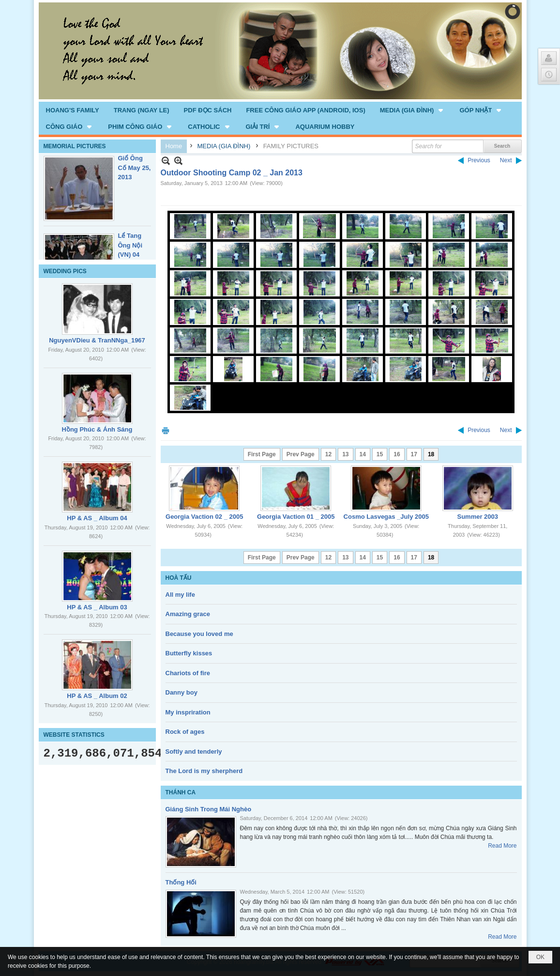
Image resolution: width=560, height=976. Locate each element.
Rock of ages (185, 732)
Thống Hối (181, 882)
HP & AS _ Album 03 (97, 607)
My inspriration (188, 712)
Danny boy (182, 692)
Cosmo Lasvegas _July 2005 (386, 517)
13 (345, 454)
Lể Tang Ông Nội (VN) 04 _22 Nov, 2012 (131, 255)
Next (506, 160)
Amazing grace (188, 614)
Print (166, 430)
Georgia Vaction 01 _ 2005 (296, 517)
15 (380, 454)
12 (328, 454)
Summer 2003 (477, 517)
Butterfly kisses (189, 653)
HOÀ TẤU (179, 578)
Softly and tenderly (194, 751)
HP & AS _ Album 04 (97, 518)
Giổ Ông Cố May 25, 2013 (135, 168)
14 (363, 454)
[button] (413, 110)
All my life (180, 595)
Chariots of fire (188, 673)
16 (397, 454)
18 (431, 454)
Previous (479, 160)
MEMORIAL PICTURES (75, 146)
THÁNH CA (181, 792)
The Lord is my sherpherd (204, 771)
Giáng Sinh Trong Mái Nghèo (209, 809)
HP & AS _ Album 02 (97, 696)
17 (414, 454)
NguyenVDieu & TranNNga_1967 (97, 340)
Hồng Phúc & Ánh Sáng (97, 429)
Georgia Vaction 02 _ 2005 (204, 517)
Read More (502, 846)
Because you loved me (199, 634)
